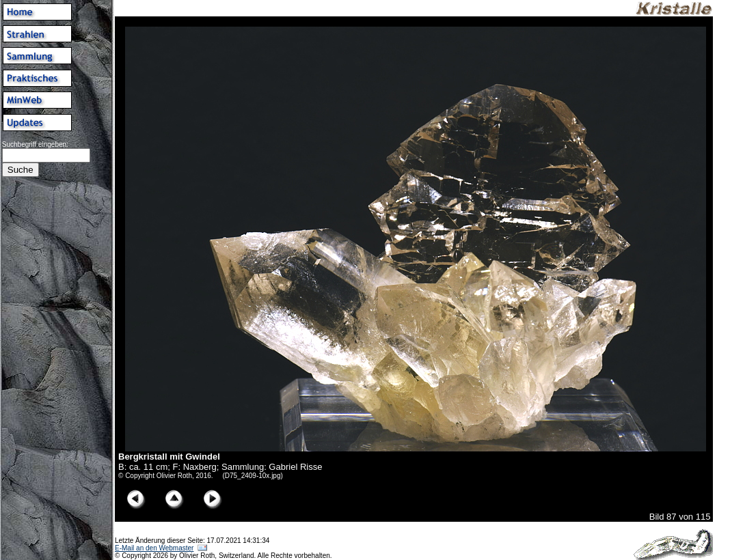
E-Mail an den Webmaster (154, 548)
